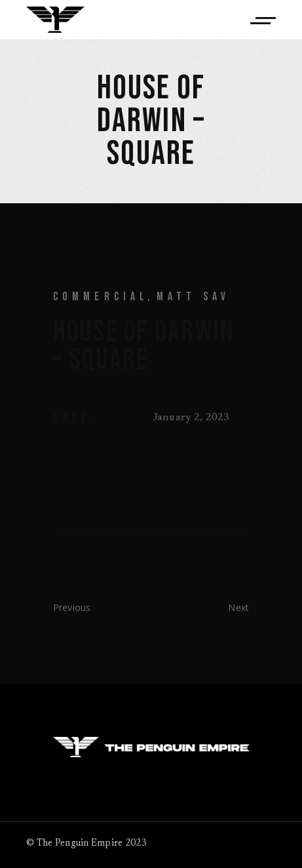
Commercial (101, 297)
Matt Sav (194, 297)
